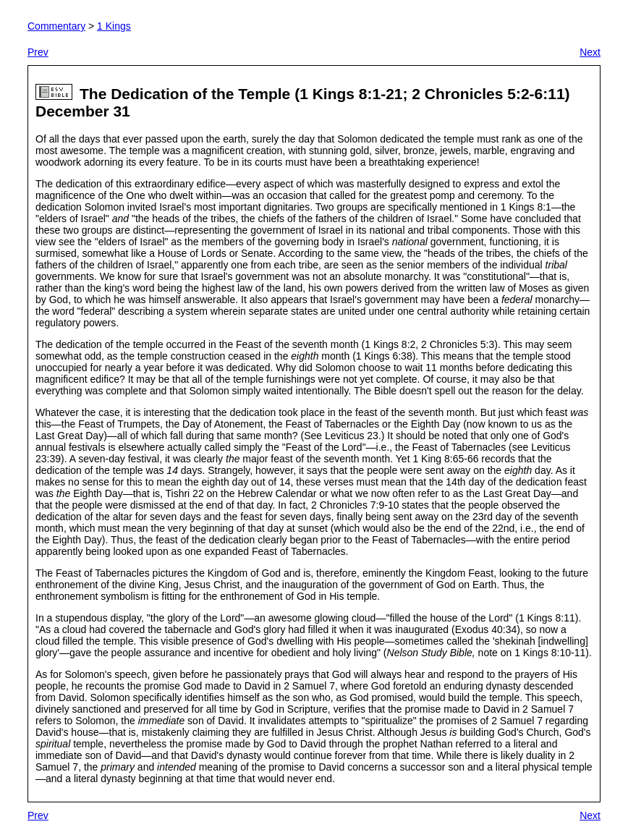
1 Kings (114, 26)
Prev (38, 52)
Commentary (56, 26)
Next (590, 52)
